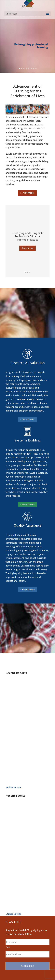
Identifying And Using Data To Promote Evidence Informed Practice (28, 239)
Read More (28, 250)
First (8, 947)
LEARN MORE (28, 193)
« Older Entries (13, 787)
